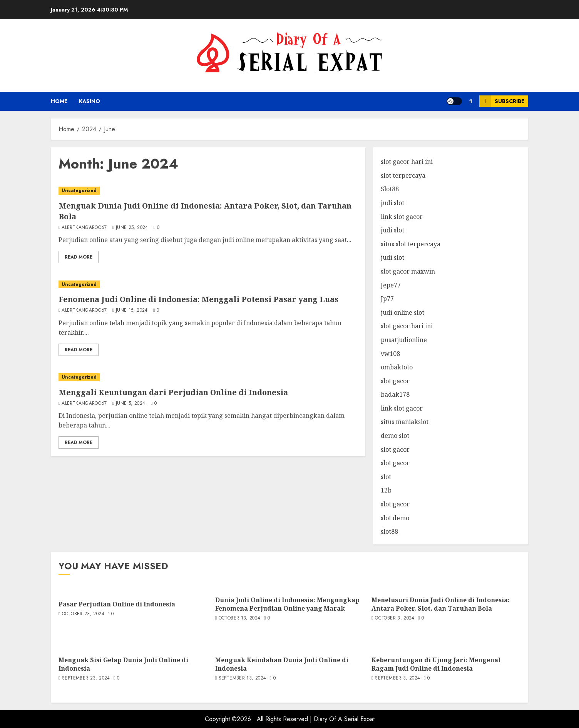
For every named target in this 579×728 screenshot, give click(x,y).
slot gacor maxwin (408, 271)
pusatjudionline (404, 340)
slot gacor (395, 381)
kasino (90, 101)
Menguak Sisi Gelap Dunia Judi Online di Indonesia (123, 664)
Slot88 (390, 189)
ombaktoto (397, 367)
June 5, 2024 (131, 404)
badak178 (395, 394)
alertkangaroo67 (84, 228)
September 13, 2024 (242, 678)
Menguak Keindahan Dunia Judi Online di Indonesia (282, 664)
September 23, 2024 (86, 678)
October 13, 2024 (240, 618)
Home (59, 101)
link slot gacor (402, 217)
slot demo (395, 518)
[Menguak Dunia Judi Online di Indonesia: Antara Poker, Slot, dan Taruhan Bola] (208, 191)
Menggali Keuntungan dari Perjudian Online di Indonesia (173, 392)
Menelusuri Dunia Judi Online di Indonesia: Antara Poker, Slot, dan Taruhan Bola (441, 604)
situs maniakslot (405, 422)
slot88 (389, 531)
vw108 (390, 354)
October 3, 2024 (395, 618)
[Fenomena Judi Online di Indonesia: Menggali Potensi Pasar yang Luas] (208, 285)
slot (386, 477)
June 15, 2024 (132, 311)
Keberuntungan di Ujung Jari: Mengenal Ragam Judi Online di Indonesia (436, 664)
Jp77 (387, 299)
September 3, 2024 (397, 678)
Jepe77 (391, 285)
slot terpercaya (403, 175)
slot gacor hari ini (407, 162)
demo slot (395, 436)
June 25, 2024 (132, 228)
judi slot (392, 203)
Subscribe (502, 101)
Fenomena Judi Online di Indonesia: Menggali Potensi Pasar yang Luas (198, 299)
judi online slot (402, 312)
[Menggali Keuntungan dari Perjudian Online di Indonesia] (208, 377)
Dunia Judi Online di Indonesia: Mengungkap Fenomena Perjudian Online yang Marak (287, 604)
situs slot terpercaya (411, 244)
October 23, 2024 (83, 614)
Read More (79, 257)
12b (386, 490)
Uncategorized (79, 190)
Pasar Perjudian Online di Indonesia (117, 604)
